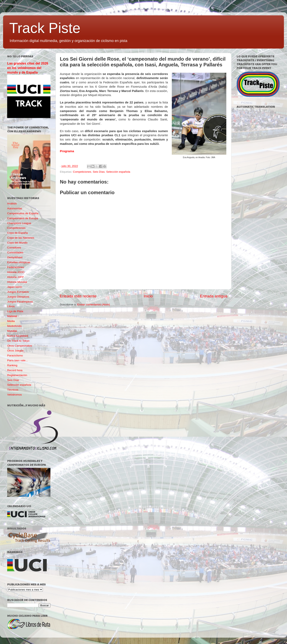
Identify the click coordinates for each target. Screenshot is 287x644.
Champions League (19, 223)
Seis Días (99, 172)
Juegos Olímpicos (18, 297)
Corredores (14, 248)
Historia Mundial (17, 282)
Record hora (15, 370)
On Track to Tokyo (18, 341)
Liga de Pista (15, 311)
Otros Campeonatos (20, 346)
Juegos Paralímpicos (20, 302)
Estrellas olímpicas (19, 262)
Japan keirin (15, 287)
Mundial (12, 331)
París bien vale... (18, 360)
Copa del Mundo (17, 243)
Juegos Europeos (18, 292)
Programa (67, 151)
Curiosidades (15, 252)
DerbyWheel (15, 257)
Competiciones (82, 172)
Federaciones (16, 267)
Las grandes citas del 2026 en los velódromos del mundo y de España (28, 68)
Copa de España (18, 233)
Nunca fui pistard (18, 336)
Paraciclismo (15, 355)
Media (11, 321)
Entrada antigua (214, 296)
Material (12, 316)
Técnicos (13, 390)
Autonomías (15, 208)
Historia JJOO (16, 272)
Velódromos (14, 395)
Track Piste (45, 28)
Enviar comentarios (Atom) (94, 304)
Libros (11, 306)
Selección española (118, 172)
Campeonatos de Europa (23, 218)
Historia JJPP (15, 277)
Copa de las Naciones (21, 238)
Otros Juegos (15, 351)
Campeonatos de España (23, 213)
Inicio (148, 296)
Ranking (12, 365)
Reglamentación (17, 375)
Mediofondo (14, 326)
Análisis (12, 204)
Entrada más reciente (78, 296)
